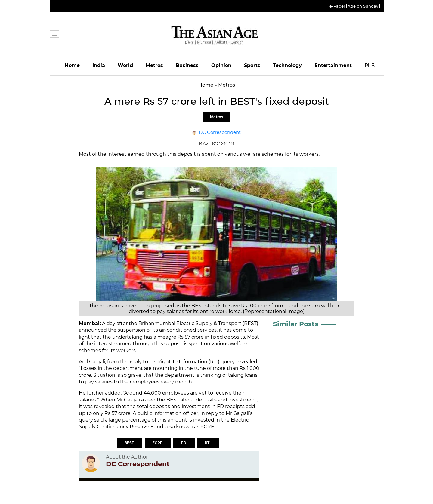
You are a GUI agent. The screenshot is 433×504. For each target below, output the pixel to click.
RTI (208, 443)
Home (72, 65)
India (99, 65)
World (125, 65)
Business (187, 65)
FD (184, 443)
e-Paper (337, 6)
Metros (154, 65)
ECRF (158, 443)
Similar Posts (296, 324)
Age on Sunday (363, 6)
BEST (130, 443)
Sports (252, 65)
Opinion (221, 65)
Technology (287, 65)
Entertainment (333, 65)
